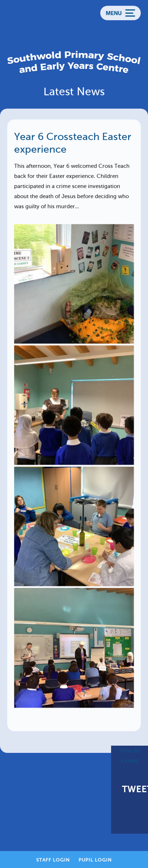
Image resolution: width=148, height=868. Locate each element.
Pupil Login (95, 860)
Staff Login (53, 860)
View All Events (130, 756)
